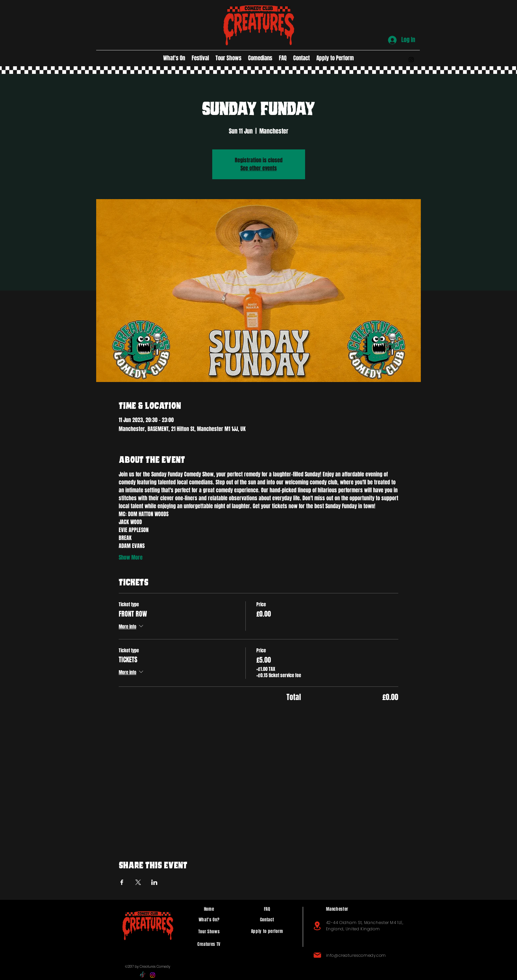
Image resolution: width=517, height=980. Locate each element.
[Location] (317, 926)
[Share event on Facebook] (122, 882)
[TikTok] (143, 975)
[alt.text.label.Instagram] (411, 60)
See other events (259, 168)
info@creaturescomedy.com (356, 955)
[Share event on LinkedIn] (154, 882)
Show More (131, 558)
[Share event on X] (138, 882)
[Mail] (317, 955)
